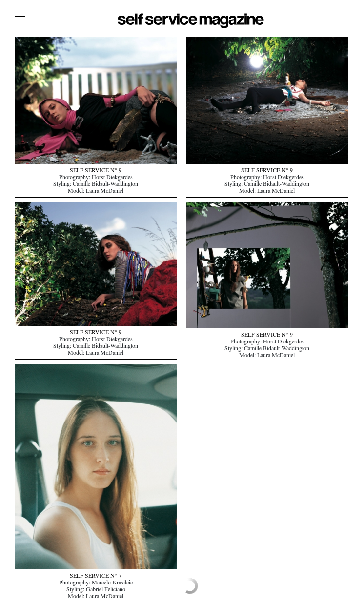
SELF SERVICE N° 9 (96, 171)
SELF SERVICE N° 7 (96, 577)
